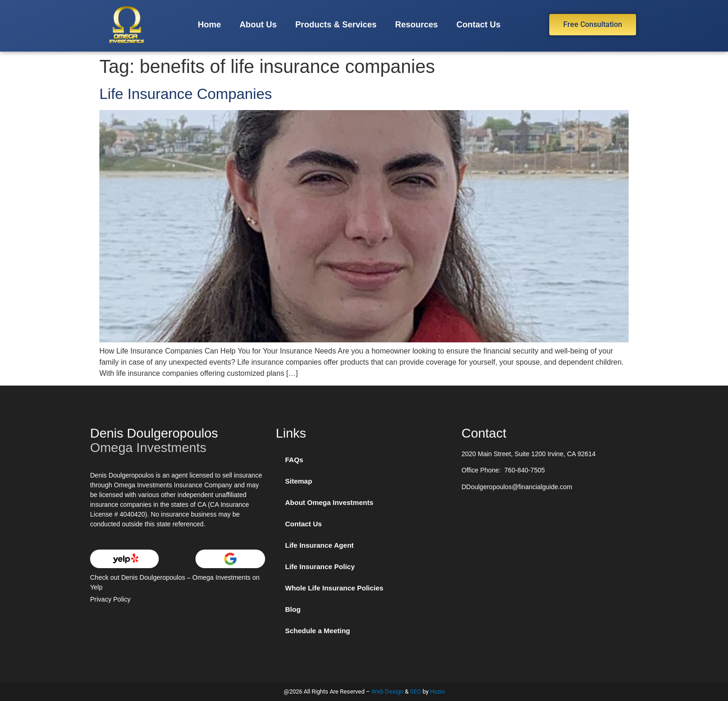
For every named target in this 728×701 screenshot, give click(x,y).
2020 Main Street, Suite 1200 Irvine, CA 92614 (529, 454)
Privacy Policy (110, 599)
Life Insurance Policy (320, 567)
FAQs (294, 460)
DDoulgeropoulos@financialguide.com (517, 487)
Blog (293, 609)
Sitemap (299, 481)
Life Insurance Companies (186, 94)
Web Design (387, 691)
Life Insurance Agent (319, 545)
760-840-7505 (524, 470)
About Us (258, 25)
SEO (416, 691)
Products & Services (336, 25)
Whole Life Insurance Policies (334, 588)
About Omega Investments (329, 502)
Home (209, 25)
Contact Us (478, 25)
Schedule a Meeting (318, 631)
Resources (416, 25)
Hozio (437, 691)
